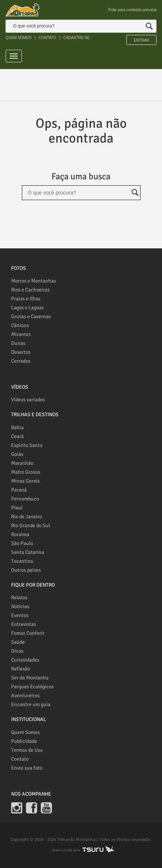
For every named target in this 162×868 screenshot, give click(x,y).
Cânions (20, 325)
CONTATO (47, 38)
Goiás (17, 454)
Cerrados (21, 361)
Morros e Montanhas (34, 281)
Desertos (21, 352)
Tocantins (22, 561)
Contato (20, 759)
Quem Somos (25, 732)
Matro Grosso (26, 472)
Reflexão (21, 669)
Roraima (20, 534)
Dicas (17, 651)
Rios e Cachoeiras (30, 290)
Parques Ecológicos (32, 687)
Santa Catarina (28, 552)
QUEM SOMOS (19, 38)
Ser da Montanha (30, 678)
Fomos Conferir (28, 633)
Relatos (19, 598)
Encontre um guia (31, 704)
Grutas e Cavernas (31, 316)
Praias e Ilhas (26, 299)
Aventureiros (25, 696)
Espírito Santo (27, 445)
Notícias (20, 606)
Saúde (18, 642)
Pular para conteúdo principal (132, 10)
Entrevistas (24, 624)
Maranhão (22, 463)
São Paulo (22, 543)
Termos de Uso (27, 750)
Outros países (26, 570)
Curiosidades (25, 660)
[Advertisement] (84, 86)
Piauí (17, 508)
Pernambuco (25, 499)
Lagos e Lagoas (27, 308)
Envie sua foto (27, 768)
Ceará (17, 436)
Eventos (20, 615)
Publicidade (24, 741)
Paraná (19, 490)
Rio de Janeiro (27, 517)
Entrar (141, 40)
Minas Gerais (25, 481)
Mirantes (21, 334)
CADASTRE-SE (77, 38)
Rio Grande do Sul (31, 526)
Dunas (18, 343)
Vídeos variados (28, 400)
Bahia (17, 428)
